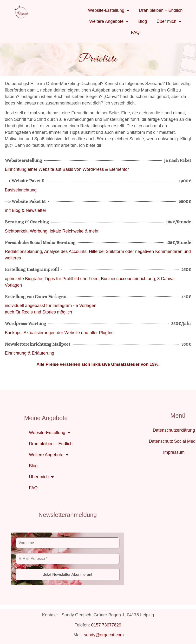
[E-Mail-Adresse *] (68, 559)
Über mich (169, 21)
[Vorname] (68, 543)
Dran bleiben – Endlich (161, 10)
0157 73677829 (106, 625)
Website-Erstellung (109, 10)
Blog (143, 21)
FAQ (135, 32)
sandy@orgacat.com (104, 635)
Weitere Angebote (109, 21)
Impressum (174, 452)
